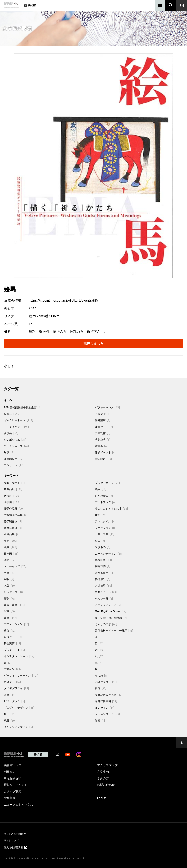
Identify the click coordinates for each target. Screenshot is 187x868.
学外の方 (103, 778)
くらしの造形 (106, 624)
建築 (101, 515)
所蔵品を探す (13, 778)
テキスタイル (105, 521)
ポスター (12, 682)
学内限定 (103, 459)
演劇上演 (103, 440)
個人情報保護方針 (16, 847)
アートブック (105, 502)
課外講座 (103, 420)
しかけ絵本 (104, 496)
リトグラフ (14, 592)
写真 (10, 611)
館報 (100, 720)
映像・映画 (14, 605)
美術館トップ (13, 765)
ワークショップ (16, 446)
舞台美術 (12, 643)
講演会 (11, 433)
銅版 (9, 579)
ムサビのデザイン (109, 554)
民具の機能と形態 (109, 695)
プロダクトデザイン (19, 708)
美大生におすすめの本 (112, 509)
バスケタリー (106, 682)
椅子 (10, 714)
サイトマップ (11, 840)
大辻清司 (103, 586)
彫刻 (10, 598)
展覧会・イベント (16, 785)
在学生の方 (104, 772)
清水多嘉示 (104, 573)
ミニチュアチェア (108, 605)
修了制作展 (13, 521)
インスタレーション (19, 656)
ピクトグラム (14, 701)
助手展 (12, 502)
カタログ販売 (13, 791)
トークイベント (16, 427)
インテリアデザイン (18, 727)
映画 (10, 618)
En (182, 5)
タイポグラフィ (16, 688)
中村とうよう (106, 592)
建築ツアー (104, 427)
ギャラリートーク (19, 420)
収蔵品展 (12, 534)
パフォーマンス (108, 407)
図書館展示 (14, 459)
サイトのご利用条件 (15, 834)
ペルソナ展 (104, 598)
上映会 (102, 414)
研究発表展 (13, 528)
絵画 (10, 547)
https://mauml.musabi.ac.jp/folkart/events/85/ (63, 300)
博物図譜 (103, 560)
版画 (10, 573)
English (102, 798)
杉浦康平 (103, 579)
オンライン (105, 708)
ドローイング (15, 566)
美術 (10, 541)
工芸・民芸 (105, 534)
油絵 (10, 560)
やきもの (103, 547)
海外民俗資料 (106, 701)
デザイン (13, 669)
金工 (100, 541)
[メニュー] (160, 5)
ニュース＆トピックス (19, 804)
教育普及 (10, 798)
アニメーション (16, 624)
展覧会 (12, 414)
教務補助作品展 (16, 515)
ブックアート (14, 650)
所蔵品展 (13, 489)
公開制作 (103, 433)
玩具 (10, 720)
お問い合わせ (106, 785)
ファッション (105, 528)
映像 (10, 631)
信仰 (101, 688)
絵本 (101, 489)
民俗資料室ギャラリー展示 (114, 631)
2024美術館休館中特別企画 (23, 407)
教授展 (12, 496)
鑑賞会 (101, 446)
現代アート (13, 637)
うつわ (101, 675)
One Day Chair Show (111, 611)
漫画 (10, 695)
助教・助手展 (15, 483)
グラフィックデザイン (21, 675)
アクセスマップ (107, 765)
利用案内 (10, 772)
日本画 (11, 554)
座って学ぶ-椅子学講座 (111, 618)
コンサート (14, 465)
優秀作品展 (14, 509)
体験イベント (105, 452)
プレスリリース (108, 714)
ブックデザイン (108, 483)
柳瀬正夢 (103, 566)
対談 (10, 452)
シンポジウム (15, 440)
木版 (10, 586)
